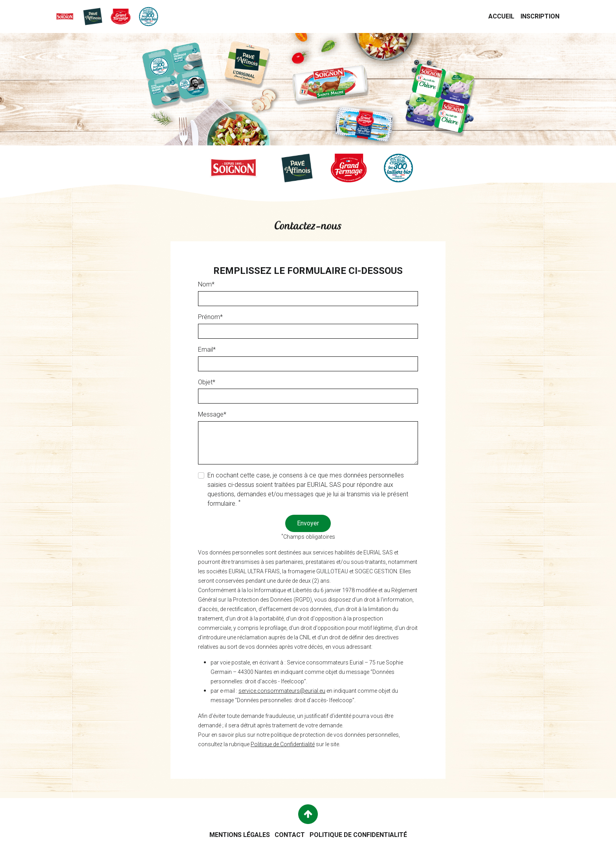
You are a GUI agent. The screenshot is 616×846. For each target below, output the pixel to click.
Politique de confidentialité (358, 835)
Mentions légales (240, 835)
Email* (207, 350)
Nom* (206, 285)
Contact (290, 835)
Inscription (542, 16)
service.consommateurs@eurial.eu (282, 691)
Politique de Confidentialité (283, 745)
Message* (212, 415)
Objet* (207, 382)
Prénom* (210, 317)
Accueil (503, 16)
